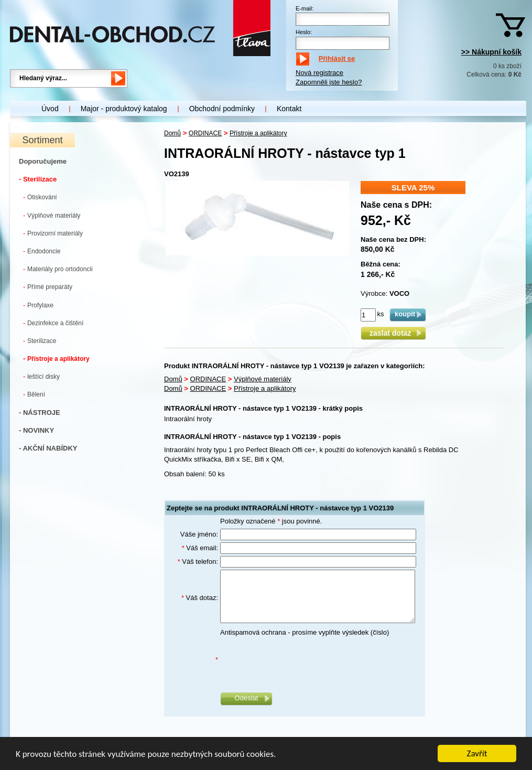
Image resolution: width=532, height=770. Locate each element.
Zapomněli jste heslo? (329, 82)
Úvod (50, 109)
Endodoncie (42, 251)
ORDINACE (205, 133)
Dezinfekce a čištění (53, 323)
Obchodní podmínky (222, 109)
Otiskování (40, 197)
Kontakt (289, 109)
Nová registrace (319, 73)
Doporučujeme (43, 161)
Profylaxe (38, 305)
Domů (172, 133)
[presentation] (300, 660)
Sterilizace (40, 341)
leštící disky (41, 376)
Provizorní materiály (53, 233)
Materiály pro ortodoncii (58, 269)
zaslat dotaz (393, 333)
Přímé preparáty (48, 287)
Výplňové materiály (52, 215)
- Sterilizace (38, 179)
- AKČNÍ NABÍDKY (48, 448)
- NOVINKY (36, 430)
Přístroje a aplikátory (56, 359)
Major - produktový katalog (124, 109)
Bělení (34, 394)
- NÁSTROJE (40, 413)
